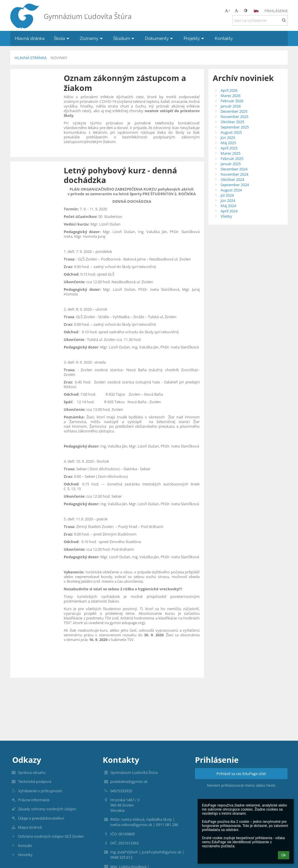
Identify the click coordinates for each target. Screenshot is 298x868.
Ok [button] (284, 855)
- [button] (237, 10)
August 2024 (231, 190)
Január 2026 (231, 106)
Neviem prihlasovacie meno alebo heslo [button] (241, 785)
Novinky (59, 58)
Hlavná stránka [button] (30, 38)
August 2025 (231, 132)
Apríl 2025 (229, 148)
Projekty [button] (195, 38)
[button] (256, 11)
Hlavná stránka (31, 58)
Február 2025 (232, 159)
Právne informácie (34, 800)
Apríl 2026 (229, 90)
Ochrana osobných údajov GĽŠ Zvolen (51, 836)
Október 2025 (232, 122)
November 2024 (234, 174)
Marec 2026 (230, 96)
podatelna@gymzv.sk (129, 781)
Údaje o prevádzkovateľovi (41, 818)
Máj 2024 (228, 206)
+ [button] (227, 10)
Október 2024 (232, 179)
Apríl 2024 (229, 211)
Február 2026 (232, 101)
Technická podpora (35, 781)
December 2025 (234, 111)
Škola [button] (62, 38)
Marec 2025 (230, 153)
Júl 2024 (227, 195)
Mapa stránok (30, 827)
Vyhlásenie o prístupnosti (40, 791)
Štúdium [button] (124, 38)
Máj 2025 (228, 143)
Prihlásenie (276, 11)
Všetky (226, 216)
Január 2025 (231, 164)
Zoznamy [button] (92, 38)
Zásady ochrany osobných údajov (47, 809)
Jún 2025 (228, 138)
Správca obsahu (32, 772)
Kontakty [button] (224, 38)
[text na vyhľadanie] (260, 20)
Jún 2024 (228, 200)
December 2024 (234, 169)
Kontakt (25, 846)
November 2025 (234, 117)
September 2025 (235, 127)
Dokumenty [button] (160, 38)
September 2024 (235, 185)
